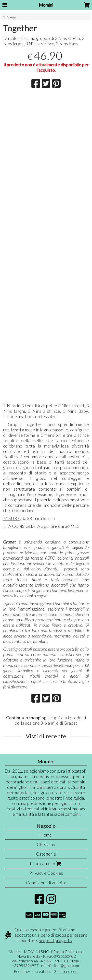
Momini (46, 5)
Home (46, 835)
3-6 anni (9, 17)
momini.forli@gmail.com (61, 965)
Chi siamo (46, 844)
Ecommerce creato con (46, 971)
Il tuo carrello (46, 863)
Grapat (71, 723)
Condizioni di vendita (46, 883)
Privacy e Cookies (46, 873)
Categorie (46, 854)
